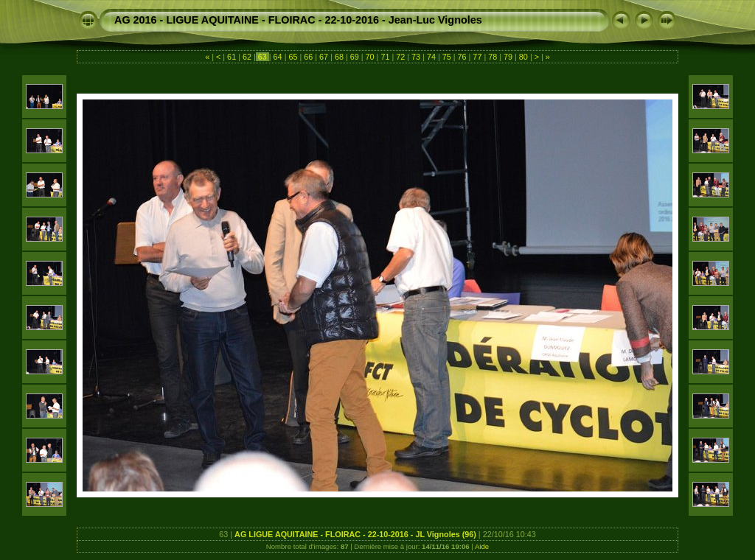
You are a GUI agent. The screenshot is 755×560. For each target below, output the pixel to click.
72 (400, 57)
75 (447, 57)
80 (523, 57)
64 (278, 57)
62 (247, 57)
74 (431, 57)
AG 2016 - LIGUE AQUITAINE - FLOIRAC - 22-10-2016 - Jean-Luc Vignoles (298, 20)
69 (355, 57)
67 (324, 57)
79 (508, 57)
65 (293, 57)
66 (308, 57)
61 (232, 57)
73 (416, 57)
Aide (482, 546)
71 (385, 57)
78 (493, 57)
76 (462, 57)
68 (339, 57)
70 (370, 57)
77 (477, 57)
